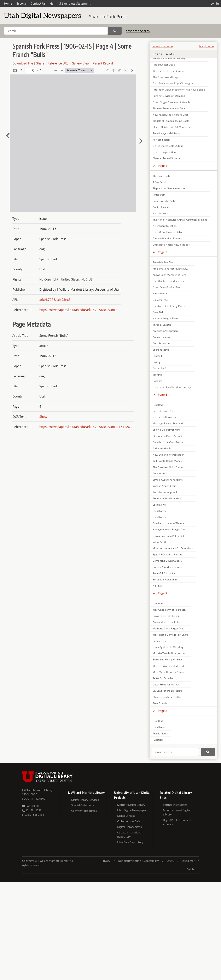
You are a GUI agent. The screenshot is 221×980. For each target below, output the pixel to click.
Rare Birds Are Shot (164, 411)
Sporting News (161, 350)
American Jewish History (167, 133)
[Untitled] (158, 405)
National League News (166, 318)
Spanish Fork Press (108, 17)
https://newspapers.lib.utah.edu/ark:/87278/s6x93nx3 (78, 310)
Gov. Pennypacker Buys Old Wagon (173, 83)
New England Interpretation (168, 455)
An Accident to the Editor (167, 622)
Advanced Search (138, 31)
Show (43, 417)
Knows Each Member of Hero (169, 275)
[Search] (56, 31)
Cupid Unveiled (161, 207)
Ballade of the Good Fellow (168, 442)
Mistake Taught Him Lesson (169, 653)
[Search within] (175, 752)
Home (8, 3)
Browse (21, 3)
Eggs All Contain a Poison (167, 554)
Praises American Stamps (167, 567)
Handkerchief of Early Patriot (169, 306)
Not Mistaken (160, 213)
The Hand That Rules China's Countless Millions (180, 220)
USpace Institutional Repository (130, 835)
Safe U (170, 861)
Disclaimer (188, 861)
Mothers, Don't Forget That (168, 628)
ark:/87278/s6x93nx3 (55, 300)
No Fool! (157, 586)
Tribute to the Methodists (167, 498)
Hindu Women (161, 293)
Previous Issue (163, 46)
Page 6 (162, 395)
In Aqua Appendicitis (164, 486)
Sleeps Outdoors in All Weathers (171, 127)
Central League (161, 337)
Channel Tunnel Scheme (167, 158)
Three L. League (162, 325)
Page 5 (162, 252)
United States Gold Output (168, 146)
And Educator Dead (164, 65)
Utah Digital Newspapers (132, 810)
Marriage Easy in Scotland (168, 423)
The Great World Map (165, 77)
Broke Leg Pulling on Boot (167, 660)
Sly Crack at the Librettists (168, 691)
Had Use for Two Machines (168, 281)
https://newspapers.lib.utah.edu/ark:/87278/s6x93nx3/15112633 (86, 427)
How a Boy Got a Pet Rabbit (168, 536)
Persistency (159, 641)
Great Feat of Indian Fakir (167, 287)
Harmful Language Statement (70, 3)
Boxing (157, 362)
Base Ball (158, 312)
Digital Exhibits (126, 816)
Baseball (158, 381)
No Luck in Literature (165, 417)
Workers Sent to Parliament (168, 71)
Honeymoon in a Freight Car (169, 529)
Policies (191, 869)
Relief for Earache (163, 678)
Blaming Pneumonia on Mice (169, 108)
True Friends (160, 703)
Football (157, 356)
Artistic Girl (159, 195)
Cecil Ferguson (161, 343)
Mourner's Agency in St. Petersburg (173, 548)
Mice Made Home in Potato (168, 672)
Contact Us (38, 3)
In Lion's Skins (161, 542)
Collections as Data (129, 821)
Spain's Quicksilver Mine (167, 430)
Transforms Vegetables (166, 492)
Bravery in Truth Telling (166, 616)
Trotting (157, 375)
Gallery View (81, 63)
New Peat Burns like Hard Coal (170, 115)
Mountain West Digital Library (177, 812)
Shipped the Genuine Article (169, 188)
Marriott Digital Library (131, 805)
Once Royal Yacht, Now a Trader (171, 245)
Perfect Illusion (161, 140)
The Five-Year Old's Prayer (168, 467)
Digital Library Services (85, 800)
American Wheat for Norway (169, 58)
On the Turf (159, 368)
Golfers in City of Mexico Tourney (172, 387)
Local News (159, 505)
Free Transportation (164, 152)
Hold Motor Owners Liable (168, 232)
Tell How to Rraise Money (167, 461)
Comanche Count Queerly (167, 561)
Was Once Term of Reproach (169, 610)
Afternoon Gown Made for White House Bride (179, 90)
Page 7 (162, 593)
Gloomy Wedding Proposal (168, 238)
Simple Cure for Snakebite (168, 480)
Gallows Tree (160, 300)
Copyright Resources (84, 811)
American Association (165, 331)
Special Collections (83, 805)
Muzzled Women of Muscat (168, 666)
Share (40, 63)
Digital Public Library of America (177, 822)
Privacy (106, 861)
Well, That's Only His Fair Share (171, 635)
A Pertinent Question (165, 226)
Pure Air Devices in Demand (169, 96)
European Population (165, 580)
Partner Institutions (175, 805)
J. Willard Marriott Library (37, 790)
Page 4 (162, 166)
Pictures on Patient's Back (167, 436)
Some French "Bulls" (164, 201)
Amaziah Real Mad (163, 262)
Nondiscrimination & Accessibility (138, 861)
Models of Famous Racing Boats (171, 121)
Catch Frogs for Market (166, 685)
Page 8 (162, 711)
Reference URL (58, 63)
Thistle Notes (160, 734)
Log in (215, 3)
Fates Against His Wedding (168, 647)
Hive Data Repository (130, 842)
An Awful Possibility (164, 573)
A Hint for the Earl (163, 448)
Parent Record (103, 63)
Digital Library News (129, 827)
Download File (23, 63)
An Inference (160, 473)
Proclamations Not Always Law (170, 269)
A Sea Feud (159, 182)
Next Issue (207, 46)
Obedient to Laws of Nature (168, 523)
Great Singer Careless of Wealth (171, 102)
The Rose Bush (161, 176)
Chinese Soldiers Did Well (167, 697)
